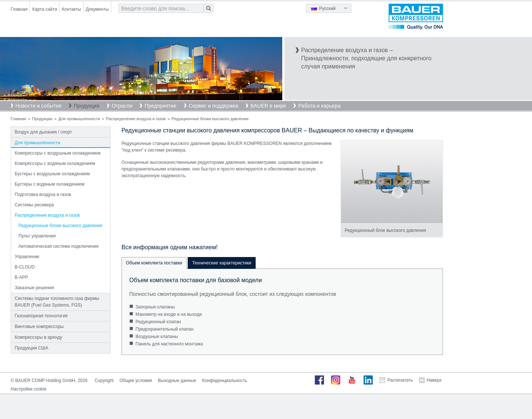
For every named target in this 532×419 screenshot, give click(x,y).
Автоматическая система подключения (59, 246)
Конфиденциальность (225, 381)
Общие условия (136, 381)
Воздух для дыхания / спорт (43, 132)
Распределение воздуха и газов (136, 119)
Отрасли (122, 106)
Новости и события (39, 106)
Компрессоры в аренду (39, 337)
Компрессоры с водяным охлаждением (55, 163)
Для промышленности (79, 119)
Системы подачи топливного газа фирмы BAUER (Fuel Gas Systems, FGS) (57, 302)
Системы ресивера (34, 205)
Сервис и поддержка (214, 106)
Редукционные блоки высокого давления (60, 226)
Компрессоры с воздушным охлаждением (58, 153)
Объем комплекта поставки (154, 263)
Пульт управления (37, 236)
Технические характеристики (222, 263)
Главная (19, 9)
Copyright (104, 381)
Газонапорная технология (41, 316)
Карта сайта (45, 9)
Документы (97, 9)
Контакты (71, 9)
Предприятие (160, 106)
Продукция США (32, 348)
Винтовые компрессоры (39, 327)
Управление (27, 257)
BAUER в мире (268, 106)
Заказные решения (34, 288)
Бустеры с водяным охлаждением (50, 184)
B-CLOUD (25, 267)
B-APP (21, 277)
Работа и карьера (319, 106)
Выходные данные (177, 381)
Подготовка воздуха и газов (43, 195)
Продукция (86, 106)
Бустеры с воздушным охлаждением (52, 174)
